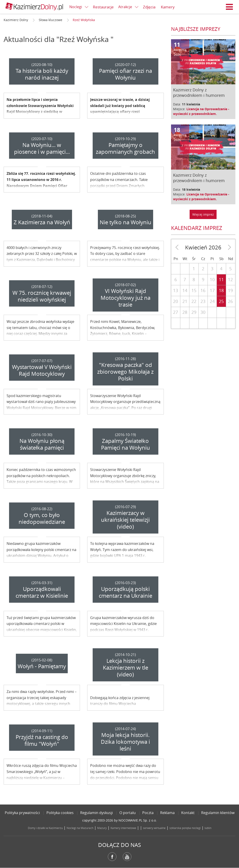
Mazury (102, 828)
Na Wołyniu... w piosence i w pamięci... (42, 148)
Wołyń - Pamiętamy (42, 666)
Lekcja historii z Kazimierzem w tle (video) (126, 668)
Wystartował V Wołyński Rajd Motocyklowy (42, 370)
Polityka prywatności (22, 813)
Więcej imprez (203, 214)
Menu (229, 7)
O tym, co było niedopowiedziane (42, 518)
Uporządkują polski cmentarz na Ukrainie (126, 592)
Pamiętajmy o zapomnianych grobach (125, 148)
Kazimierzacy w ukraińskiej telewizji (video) (125, 520)
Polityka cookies (60, 813)
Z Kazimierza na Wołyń (42, 222)
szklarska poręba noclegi (185, 828)
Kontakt (188, 813)
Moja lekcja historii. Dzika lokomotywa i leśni (125, 742)
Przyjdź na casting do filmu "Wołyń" (42, 740)
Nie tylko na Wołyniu (126, 222)
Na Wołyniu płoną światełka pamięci (42, 444)
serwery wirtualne (154, 828)
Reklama (167, 813)
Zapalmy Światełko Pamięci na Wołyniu (126, 444)
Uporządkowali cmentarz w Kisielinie (42, 592)
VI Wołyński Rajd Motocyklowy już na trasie (126, 298)
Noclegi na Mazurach (80, 828)
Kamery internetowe (123, 828)
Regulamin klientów (218, 813)
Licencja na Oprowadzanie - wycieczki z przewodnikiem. (201, 111)
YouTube (127, 857)
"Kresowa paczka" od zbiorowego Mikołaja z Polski (125, 372)
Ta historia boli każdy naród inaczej (42, 74)
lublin (208, 828)
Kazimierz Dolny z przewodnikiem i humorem (199, 93)
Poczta (148, 813)
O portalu (128, 813)
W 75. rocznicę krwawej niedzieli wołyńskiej (42, 296)
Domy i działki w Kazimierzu (45, 828)
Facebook (112, 857)
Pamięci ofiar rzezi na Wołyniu (126, 74)
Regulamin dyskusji (97, 813)
